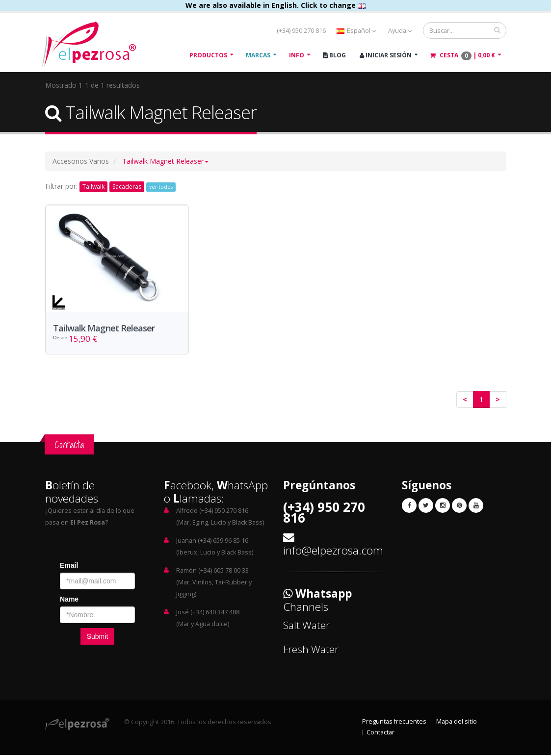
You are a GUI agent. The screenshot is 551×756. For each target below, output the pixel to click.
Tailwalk (93, 187)
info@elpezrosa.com (333, 551)
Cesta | (463, 56)
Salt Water (306, 626)
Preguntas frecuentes (394, 722)
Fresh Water (311, 650)
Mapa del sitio (457, 722)
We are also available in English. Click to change (275, 5)
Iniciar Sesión (386, 55)
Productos (208, 55)
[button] (165, 161)
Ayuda (400, 31)
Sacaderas (127, 187)
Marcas (258, 55)
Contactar (380, 733)
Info (297, 55)
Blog (334, 55)
